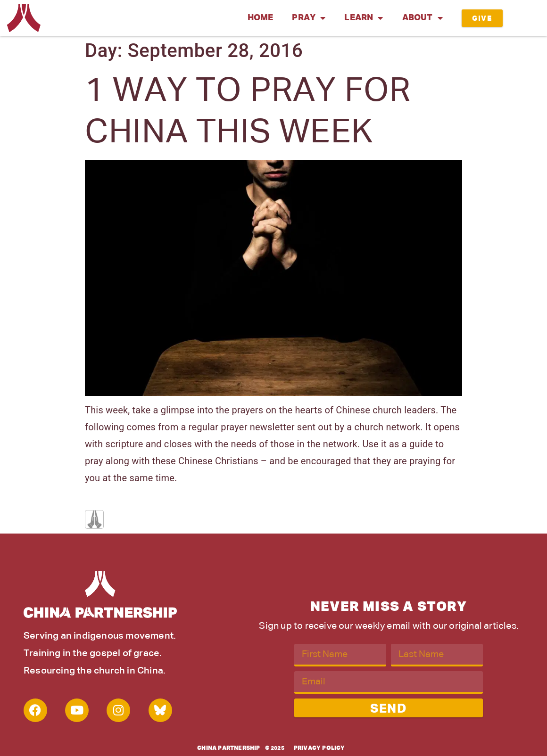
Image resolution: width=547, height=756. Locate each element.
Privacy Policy (319, 748)
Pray (309, 18)
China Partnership (228, 748)
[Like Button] (94, 519)
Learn (364, 18)
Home (261, 18)
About (423, 18)
